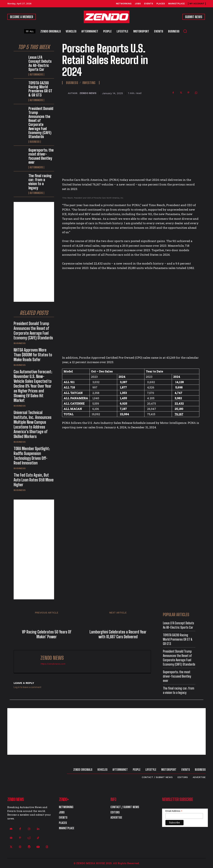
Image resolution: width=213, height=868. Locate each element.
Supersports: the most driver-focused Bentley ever (41, 156)
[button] (185, 31)
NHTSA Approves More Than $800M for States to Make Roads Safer (33, 355)
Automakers (36, 75)
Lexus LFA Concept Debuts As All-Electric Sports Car (40, 63)
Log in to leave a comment (27, 687)
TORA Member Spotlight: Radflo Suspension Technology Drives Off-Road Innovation (32, 456)
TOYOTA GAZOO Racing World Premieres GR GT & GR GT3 (40, 89)
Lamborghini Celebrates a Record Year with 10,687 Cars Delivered (118, 634)
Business (35, 142)
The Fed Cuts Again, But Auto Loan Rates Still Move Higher (34, 480)
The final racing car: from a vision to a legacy (40, 182)
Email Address (174, 811)
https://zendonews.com (53, 664)
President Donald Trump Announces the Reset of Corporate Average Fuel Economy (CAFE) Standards (41, 123)
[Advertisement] (34, 252)
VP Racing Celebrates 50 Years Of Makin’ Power (47, 634)
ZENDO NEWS (88, 93)
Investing (89, 83)
